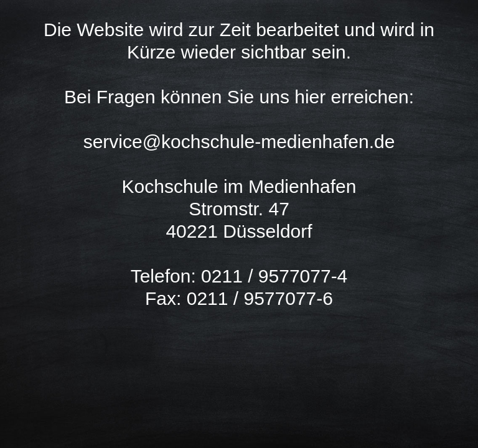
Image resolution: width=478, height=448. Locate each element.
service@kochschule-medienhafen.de (239, 142)
